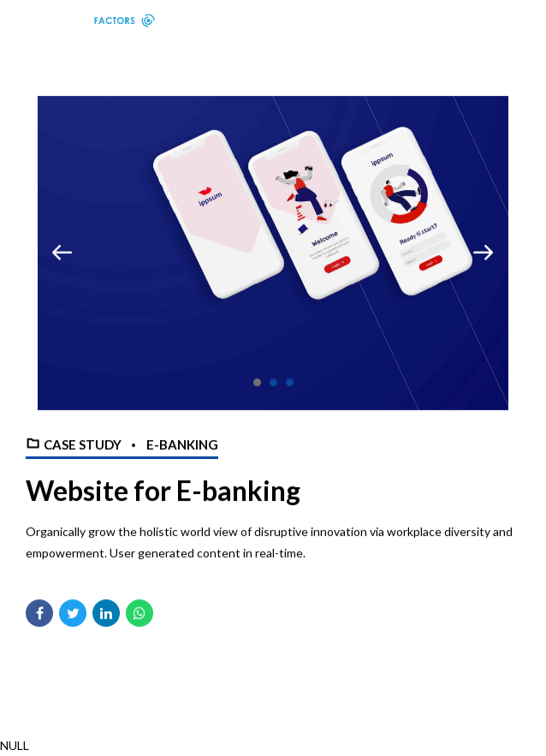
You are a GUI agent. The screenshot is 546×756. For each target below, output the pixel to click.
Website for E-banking (163, 491)
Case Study (83, 444)
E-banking (182, 444)
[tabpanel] (273, 253)
